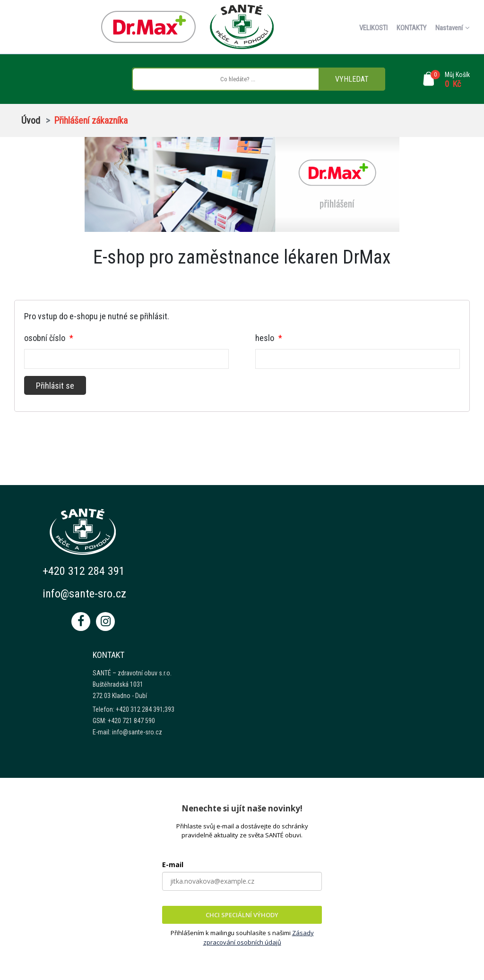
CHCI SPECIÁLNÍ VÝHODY (242, 915)
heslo (269, 338)
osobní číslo (49, 338)
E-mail (173, 865)
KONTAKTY (411, 28)
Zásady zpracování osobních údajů (259, 937)
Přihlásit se (55, 386)
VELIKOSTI (373, 28)
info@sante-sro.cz (84, 594)
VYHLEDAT (352, 79)
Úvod (31, 120)
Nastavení (453, 28)
